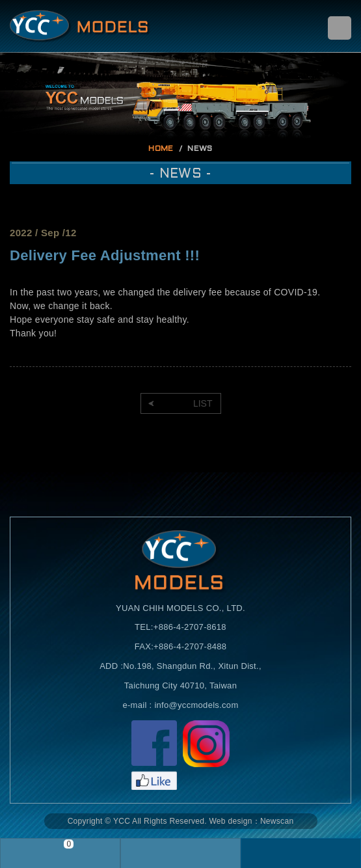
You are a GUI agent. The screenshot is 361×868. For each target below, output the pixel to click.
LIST (203, 403)
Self (80, 26)
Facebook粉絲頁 (154, 755)
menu (340, 28)
